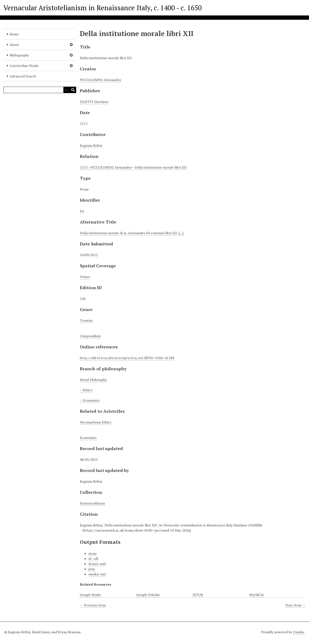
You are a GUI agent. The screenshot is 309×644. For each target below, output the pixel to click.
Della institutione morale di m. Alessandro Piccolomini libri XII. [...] (132, 233)
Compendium (90, 336)
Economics (88, 438)
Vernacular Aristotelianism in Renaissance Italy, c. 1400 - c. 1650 (103, 8)
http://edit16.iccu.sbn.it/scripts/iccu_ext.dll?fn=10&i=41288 (127, 358)
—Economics (90, 400)
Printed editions (92, 503)
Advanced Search (23, 76)
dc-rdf (93, 559)
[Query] (40, 90)
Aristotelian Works (24, 66)
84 (82, 211)
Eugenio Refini (91, 145)
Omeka (298, 632)
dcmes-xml (97, 564)
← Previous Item (93, 605)
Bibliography (19, 55)
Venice (85, 277)
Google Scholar (148, 595)
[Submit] (73, 90)
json (92, 569)
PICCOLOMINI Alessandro (100, 80)
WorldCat (257, 595)
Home (14, 34)
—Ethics (86, 390)
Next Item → (295, 605)
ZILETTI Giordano (94, 102)
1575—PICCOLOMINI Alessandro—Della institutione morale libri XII (133, 167)
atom (92, 553)
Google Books (90, 595)
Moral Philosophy (93, 380)
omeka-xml (97, 574)
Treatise (86, 320)
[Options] (67, 90)
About (14, 45)
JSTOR (198, 595)
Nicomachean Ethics (95, 422)
